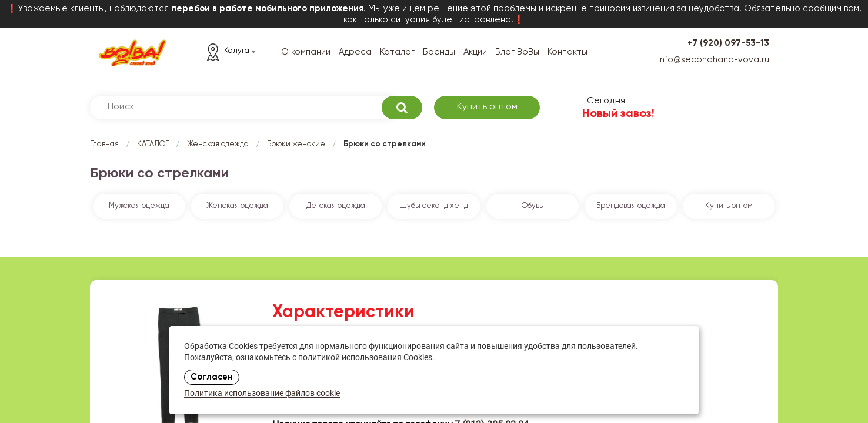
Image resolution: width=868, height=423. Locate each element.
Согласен (212, 377)
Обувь (532, 206)
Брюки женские (296, 144)
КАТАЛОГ (153, 144)
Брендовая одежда (631, 206)
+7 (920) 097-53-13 (728, 43)
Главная (104, 144)
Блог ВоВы (517, 52)
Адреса (355, 52)
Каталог (397, 52)
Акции (475, 52)
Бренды (439, 52)
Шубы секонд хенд (434, 206)
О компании (306, 52)
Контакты (567, 52)
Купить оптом (487, 107)
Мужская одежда (139, 206)
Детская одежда (336, 206)
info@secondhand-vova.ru (714, 60)
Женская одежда (218, 144)
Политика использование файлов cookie (262, 394)
